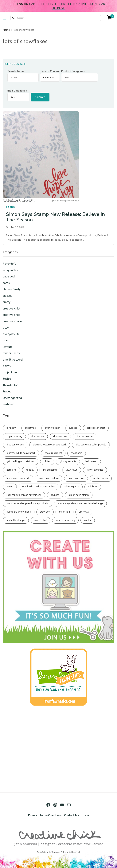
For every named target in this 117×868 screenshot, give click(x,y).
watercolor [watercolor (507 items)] (40, 520)
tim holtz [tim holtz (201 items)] (84, 512)
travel (7, 391)
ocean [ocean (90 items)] (10, 487)
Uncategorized (12, 398)
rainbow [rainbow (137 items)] (93, 487)
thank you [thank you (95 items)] (64, 512)
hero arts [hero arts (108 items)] (12, 470)
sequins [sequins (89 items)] (55, 495)
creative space (12, 321)
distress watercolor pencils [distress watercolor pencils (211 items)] (91, 445)
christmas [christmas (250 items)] (30, 428)
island (7, 340)
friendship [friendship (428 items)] (77, 453)
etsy (6, 328)
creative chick (12, 309)
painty (7, 366)
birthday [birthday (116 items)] (11, 428)
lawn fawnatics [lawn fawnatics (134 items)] (95, 470)
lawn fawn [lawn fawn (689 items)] (72, 470)
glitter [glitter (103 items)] (47, 461)
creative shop (12, 315)
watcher (8, 404)
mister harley (11, 353)
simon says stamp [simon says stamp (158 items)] (79, 495)
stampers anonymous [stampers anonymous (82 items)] (19, 512)
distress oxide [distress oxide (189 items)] (84, 436)
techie (7, 379)
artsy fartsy (10, 270)
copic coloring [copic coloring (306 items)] (14, 436)
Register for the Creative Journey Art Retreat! (76, 6)
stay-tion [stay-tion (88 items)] (45, 512)
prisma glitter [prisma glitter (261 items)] (71, 487)
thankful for (10, 385)
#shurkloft (9, 264)
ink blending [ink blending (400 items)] (50, 470)
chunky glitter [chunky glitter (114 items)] (52, 428)
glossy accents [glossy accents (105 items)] (68, 461)
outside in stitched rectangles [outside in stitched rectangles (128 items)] (39, 487)
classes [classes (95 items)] (73, 428)
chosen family (12, 289)
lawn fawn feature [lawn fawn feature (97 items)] (49, 478)
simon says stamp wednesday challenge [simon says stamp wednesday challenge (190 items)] (80, 503)
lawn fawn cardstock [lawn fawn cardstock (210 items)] (18, 478)
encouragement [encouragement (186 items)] (53, 453)
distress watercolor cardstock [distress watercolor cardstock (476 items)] (50, 445)
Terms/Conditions (51, 815)
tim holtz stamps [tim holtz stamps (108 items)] (16, 520)
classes (8, 296)
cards (10, 207)
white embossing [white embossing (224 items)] (65, 520)
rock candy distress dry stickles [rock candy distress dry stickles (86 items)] (24, 495)
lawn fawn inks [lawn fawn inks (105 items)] (76, 478)
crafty (7, 302)
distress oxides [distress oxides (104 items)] (15, 445)
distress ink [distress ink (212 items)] (38, 436)
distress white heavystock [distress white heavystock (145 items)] (21, 453)
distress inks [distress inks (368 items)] (60, 436)
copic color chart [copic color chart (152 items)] (96, 428)
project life (10, 372)
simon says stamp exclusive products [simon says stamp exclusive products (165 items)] (27, 503)
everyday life (11, 334)
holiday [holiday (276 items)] (30, 470)
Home (6, 30)
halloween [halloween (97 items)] (91, 461)
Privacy (33, 815)
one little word (13, 360)
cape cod (9, 276)
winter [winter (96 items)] (88, 520)
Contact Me (72, 815)
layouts (8, 347)
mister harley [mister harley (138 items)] (101, 478)
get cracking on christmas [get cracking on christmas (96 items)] (21, 461)
